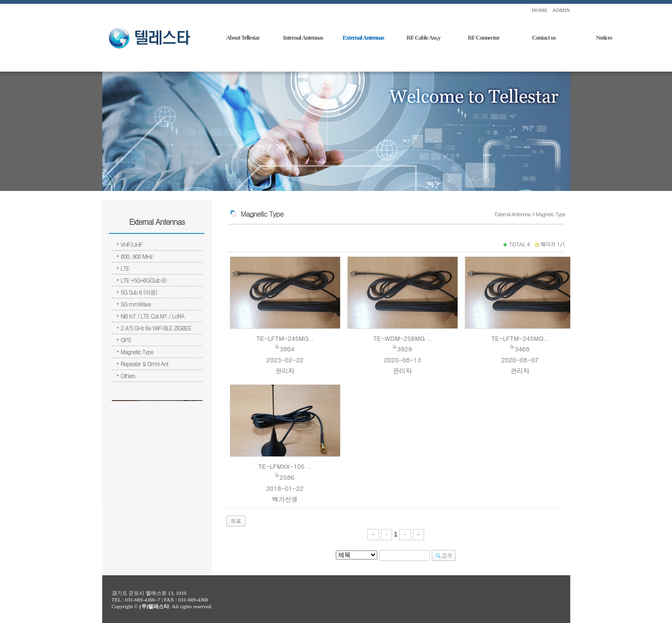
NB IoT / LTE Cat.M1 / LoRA (153, 316)
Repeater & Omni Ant (145, 364)
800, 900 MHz (137, 256)
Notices (604, 37)
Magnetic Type (137, 352)
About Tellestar (243, 37)
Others (128, 375)
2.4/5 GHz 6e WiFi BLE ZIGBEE (156, 328)
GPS (126, 340)
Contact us (544, 37)
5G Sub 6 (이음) (139, 292)
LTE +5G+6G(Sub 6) (144, 280)
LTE (125, 268)
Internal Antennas (303, 37)
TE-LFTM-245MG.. (285, 338)
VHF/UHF (132, 244)
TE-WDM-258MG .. (402, 338)
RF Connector (484, 37)
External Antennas (363, 37)
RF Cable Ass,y (423, 37)
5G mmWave (136, 304)
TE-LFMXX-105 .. (285, 466)
